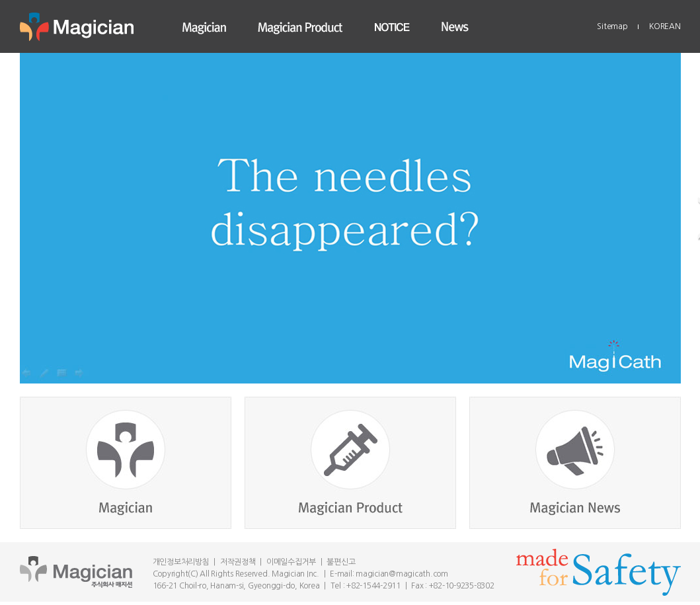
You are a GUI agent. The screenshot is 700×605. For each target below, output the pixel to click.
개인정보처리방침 (181, 562)
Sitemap (612, 26)
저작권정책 (238, 562)
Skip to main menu (0, 0)
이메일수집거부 (291, 562)
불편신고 (341, 562)
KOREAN (665, 26)
